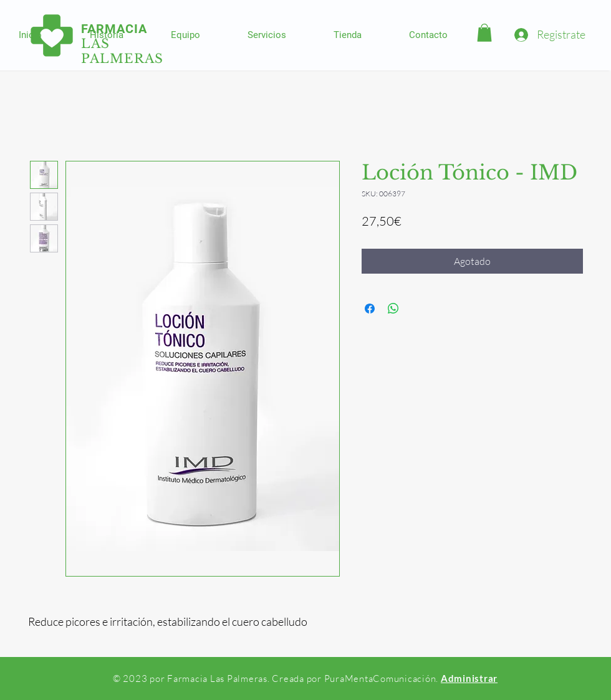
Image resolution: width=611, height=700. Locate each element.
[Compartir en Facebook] (370, 309)
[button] (484, 33)
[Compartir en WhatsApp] (393, 309)
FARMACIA (114, 29)
